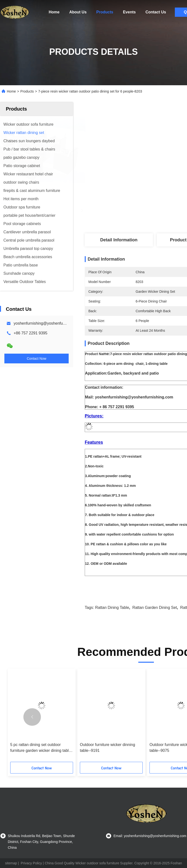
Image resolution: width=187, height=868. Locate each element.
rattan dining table (112, 608)
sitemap (11, 863)
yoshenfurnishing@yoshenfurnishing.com (49, 323)
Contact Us (156, 12)
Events (129, 12)
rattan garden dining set (154, 608)
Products (105, 12)
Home (54, 12)
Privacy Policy (31, 863)
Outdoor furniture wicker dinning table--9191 (108, 748)
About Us (78, 12)
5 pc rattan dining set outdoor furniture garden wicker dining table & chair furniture (41, 748)
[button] (32, 717)
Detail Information (119, 240)
